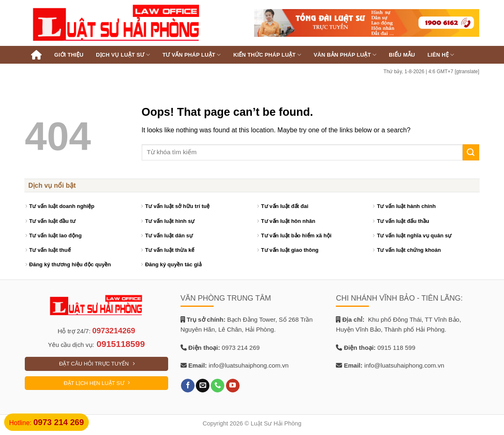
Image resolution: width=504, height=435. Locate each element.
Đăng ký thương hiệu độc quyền (70, 264)
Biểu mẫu (402, 55)
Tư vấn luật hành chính (406, 206)
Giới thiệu (69, 55)
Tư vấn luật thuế (50, 250)
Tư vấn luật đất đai (285, 206)
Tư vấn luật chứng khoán (409, 250)
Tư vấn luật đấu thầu (403, 221)
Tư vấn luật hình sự (170, 221)
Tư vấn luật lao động (56, 235)
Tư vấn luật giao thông (290, 250)
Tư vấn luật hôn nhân (288, 221)
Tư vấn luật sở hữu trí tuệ (177, 206)
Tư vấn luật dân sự (169, 235)
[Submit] (471, 152)
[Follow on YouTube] (233, 386)
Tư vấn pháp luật (192, 55)
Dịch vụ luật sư (123, 55)
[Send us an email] (203, 386)
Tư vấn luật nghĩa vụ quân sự (414, 235)
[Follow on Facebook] (188, 386)
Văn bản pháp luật (345, 55)
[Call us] (218, 386)
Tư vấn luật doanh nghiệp (62, 206)
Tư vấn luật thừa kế (170, 250)
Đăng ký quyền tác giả (173, 264)
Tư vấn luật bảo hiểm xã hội (296, 235)
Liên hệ (441, 55)
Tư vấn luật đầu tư (53, 221)
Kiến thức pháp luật (267, 55)
